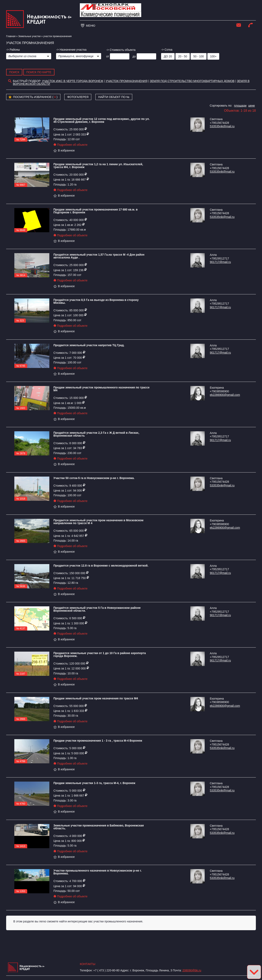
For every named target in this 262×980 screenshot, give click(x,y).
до (134, 56)
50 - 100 (198, 56)
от (108, 56)
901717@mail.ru (220, 262)
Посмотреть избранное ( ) (33, 97)
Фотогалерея (78, 97)
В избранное (64, 150)
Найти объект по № (114, 97)
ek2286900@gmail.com (225, 395)
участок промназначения (126, 81)
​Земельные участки (29, 36)
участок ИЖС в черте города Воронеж (73, 81)
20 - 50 (183, 56)
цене (252, 106)
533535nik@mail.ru (222, 126)
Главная (11, 36)
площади (240, 106)
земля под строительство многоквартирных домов (192, 81)
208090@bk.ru (192, 970)
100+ (213, 56)
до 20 (168, 56)
